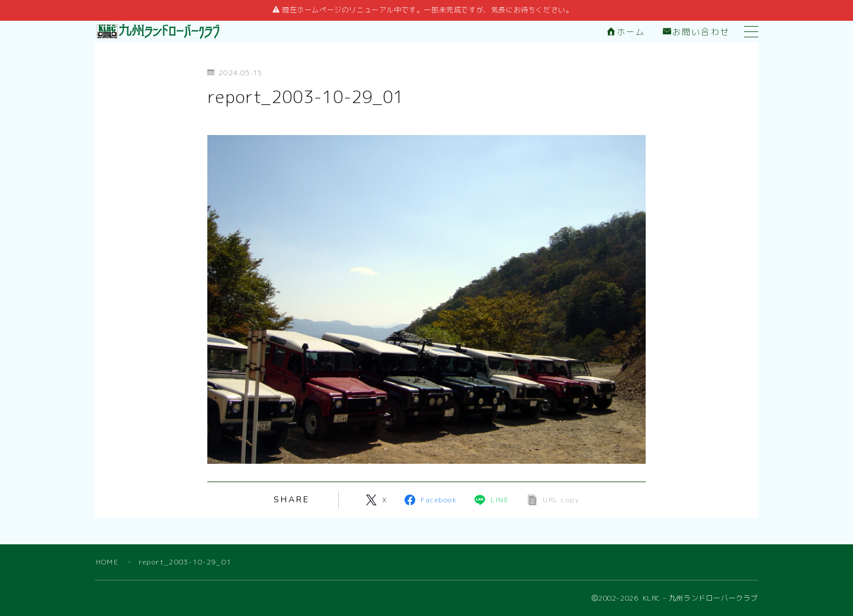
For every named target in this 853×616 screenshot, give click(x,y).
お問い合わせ (696, 32)
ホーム (626, 32)
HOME (107, 562)
